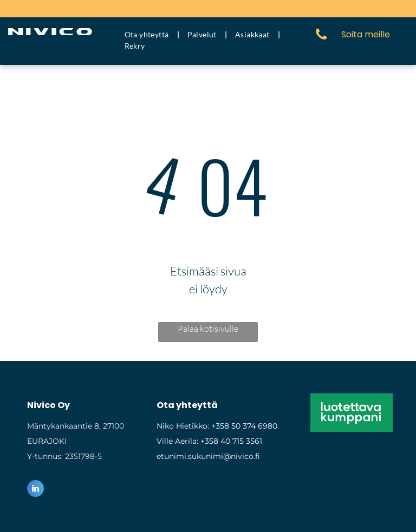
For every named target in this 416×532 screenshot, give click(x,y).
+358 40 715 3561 (231, 441)
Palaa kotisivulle (208, 329)
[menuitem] (148, 34)
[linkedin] (35, 490)
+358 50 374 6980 (244, 426)
